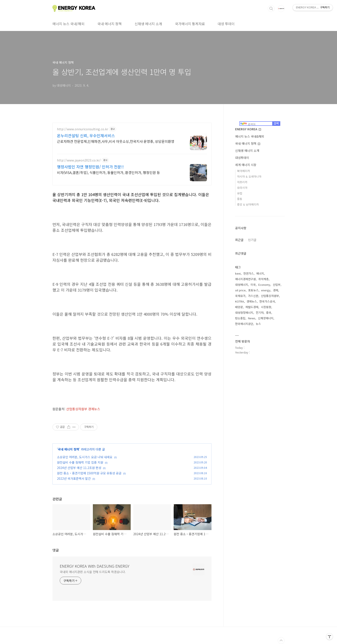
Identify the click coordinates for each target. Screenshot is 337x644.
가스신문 (253, 296)
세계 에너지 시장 (246, 165)
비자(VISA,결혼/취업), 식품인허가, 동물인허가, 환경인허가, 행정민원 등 (108, 172)
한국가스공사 (267, 301)
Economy (264, 285)
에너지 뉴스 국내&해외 (250, 136)
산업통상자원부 (270, 296)
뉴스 (258, 324)
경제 (276, 290)
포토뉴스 (253, 290)
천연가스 (248, 273)
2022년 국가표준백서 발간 (74, 478)
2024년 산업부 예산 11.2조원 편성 (79, 468)
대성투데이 (242, 158)
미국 (253, 285)
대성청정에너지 (244, 313)
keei (238, 273)
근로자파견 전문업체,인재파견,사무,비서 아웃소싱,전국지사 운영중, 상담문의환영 (116, 141)
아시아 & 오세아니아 (249, 176)
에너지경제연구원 (245, 279)
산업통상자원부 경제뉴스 (83, 409)
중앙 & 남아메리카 (248, 204)
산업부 (277, 285)
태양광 (239, 307)
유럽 (240, 193)
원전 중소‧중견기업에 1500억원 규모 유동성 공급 (89, 473)
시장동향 (266, 307)
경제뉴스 (252, 301)
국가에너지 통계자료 (190, 24)
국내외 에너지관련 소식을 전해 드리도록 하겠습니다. (93, 572)
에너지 (260, 273)
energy (266, 290)
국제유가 (240, 296)
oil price (240, 290)
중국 (269, 313)
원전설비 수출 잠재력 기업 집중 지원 (80, 462)
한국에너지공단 (244, 324)
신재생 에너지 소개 (148, 24)
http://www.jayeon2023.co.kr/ (79, 160)
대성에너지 (242, 285)
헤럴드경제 (252, 307)
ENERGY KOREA (248, 129)
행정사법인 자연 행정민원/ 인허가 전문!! (90, 167)
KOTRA (240, 301)
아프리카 (242, 182)
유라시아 (242, 188)
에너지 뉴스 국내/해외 (68, 24)
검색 (271, 9)
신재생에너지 (266, 318)
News (252, 318)
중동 (240, 199)
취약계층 (263, 279)
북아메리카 (244, 171)
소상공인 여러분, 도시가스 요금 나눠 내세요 (85, 457)
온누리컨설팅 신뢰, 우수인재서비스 (86, 135)
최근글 (239, 240)
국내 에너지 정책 (110, 24)
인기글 (252, 240)
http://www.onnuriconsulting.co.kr (83, 129)
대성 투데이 (226, 24)
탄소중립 (240, 318)
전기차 (260, 313)
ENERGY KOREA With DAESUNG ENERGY (95, 566)
